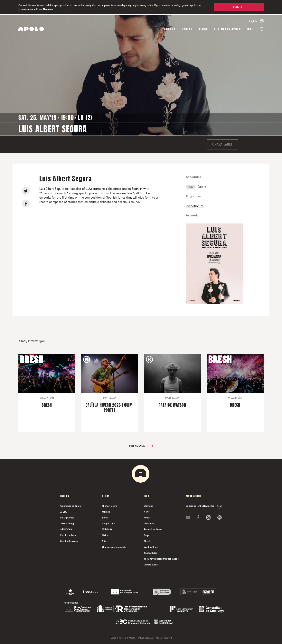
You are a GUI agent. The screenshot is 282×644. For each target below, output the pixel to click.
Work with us (151, 546)
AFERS (64, 511)
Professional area (153, 529)
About (147, 517)
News (147, 511)
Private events (151, 564)
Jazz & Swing (67, 523)
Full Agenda (141, 445)
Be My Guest (67, 517)
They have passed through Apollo (161, 558)
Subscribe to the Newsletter (200, 505)
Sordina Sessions (69, 540)
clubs (203, 28)
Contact (148, 505)
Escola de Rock (68, 535)
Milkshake (107, 529)
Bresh (105, 517)
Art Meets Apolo (227, 28)
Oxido (105, 535)
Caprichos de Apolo (71, 505)
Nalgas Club (108, 523)
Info (250, 28)
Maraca (106, 511)
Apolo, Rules (150, 552)
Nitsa (105, 540)
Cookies (48, 9)
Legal (113, 637)
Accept (239, 7)
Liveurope (149, 523)
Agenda (170, 28)
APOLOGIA (66, 529)
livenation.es (195, 205)
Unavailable (222, 144)
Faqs (146, 535)
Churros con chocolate (114, 546)
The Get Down (109, 505)
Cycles (187, 28)
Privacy (122, 637)
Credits (148, 540)
